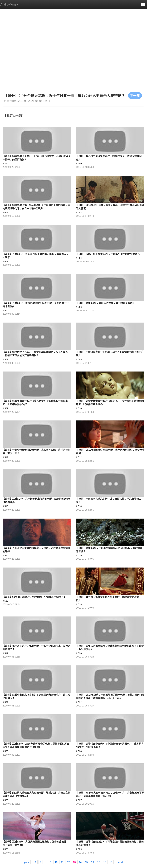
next (120, 862)
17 (99, 862)
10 (56, 862)
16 (92, 862)
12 (68, 862)
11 (62, 862)
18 (105, 862)
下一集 (135, 96)
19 (111, 862)
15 (86, 862)
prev (26, 862)
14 (80, 862)
